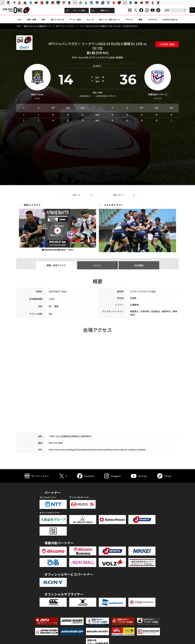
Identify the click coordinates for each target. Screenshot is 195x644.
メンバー (97, 265)
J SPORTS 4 (84, 96)
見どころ (76, 195)
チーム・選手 (75, 19)
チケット (129, 19)
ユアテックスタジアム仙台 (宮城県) (106, 57)
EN (192, 10)
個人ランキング (58, 19)
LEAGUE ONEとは (170, 19)
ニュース (90, 19)
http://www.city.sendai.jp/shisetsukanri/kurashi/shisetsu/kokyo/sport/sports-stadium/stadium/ (97, 450)
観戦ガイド (101, 11)
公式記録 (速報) (167, 44)
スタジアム (152, 19)
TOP (19, 19)
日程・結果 (32, 19)
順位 (44, 19)
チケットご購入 (76, 11)
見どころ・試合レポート (110, 19)
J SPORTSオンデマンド (106, 96)
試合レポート (119, 195)
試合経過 (139, 265)
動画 (140, 19)
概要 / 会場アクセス (56, 265)
